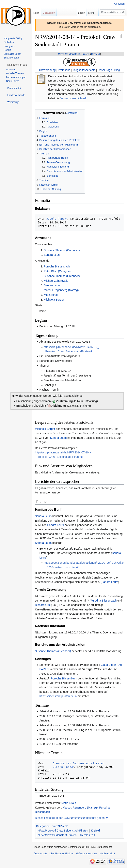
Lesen (74, 13)
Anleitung (11, 70)
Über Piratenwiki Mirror (62, 854)
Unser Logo (105, 70)
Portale (8, 50)
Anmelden (119, 4)
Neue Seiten (13, 81)
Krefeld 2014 (87, 835)
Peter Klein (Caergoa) (57, 271)
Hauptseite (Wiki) (13, 38)
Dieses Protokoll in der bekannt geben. (70, 818)
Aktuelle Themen (15, 73)
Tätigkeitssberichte (84, 70)
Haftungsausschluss (87, 854)
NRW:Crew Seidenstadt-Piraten (57, 835)
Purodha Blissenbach (57, 266)
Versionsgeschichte (72, 98)
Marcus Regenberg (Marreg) (61, 290)
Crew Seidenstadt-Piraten (74, 54)
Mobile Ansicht (107, 854)
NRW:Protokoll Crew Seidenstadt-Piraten (63, 831)
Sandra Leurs (52, 255)
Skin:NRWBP (60, 826)
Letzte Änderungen (16, 77)
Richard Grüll (43, 605)
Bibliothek (9, 42)
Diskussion (49, 13)
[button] (17, 65)
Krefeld (96, 54)
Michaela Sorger (54, 300)
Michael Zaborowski (56, 281)
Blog (117, 70)
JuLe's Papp (55, 219)
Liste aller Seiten (13, 54)
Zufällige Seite (11, 58)
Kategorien (43, 826)
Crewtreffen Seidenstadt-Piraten (79, 763)
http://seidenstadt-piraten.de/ (57, 696)
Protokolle (64, 70)
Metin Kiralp (51, 295)
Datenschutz (41, 854)
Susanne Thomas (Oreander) (62, 250)
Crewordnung (47, 70)
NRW (36, 13)
